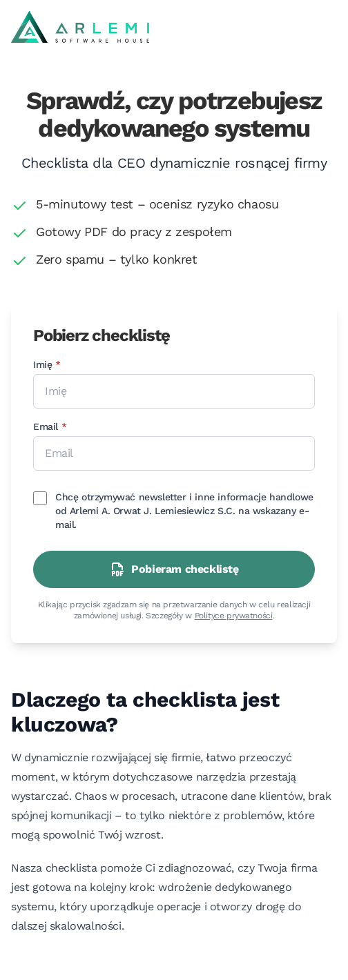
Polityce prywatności (234, 616)
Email (76, 426)
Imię (74, 364)
